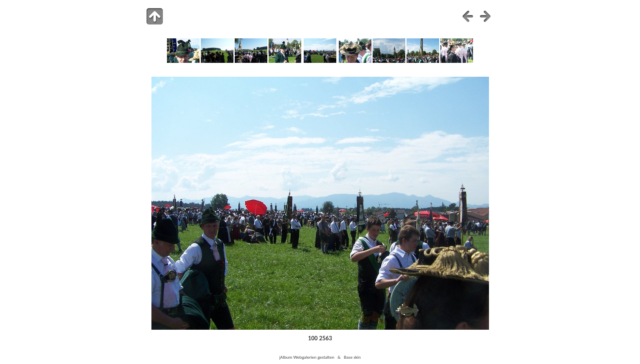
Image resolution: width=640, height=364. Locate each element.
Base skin (352, 357)
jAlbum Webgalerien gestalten (307, 357)
